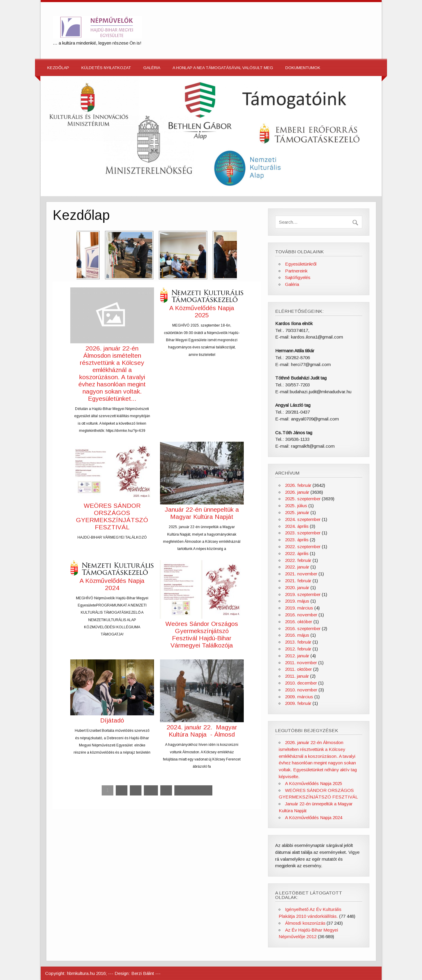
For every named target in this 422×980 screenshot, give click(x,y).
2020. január (297, 587)
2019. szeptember (303, 594)
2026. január (297, 492)
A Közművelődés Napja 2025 (202, 311)
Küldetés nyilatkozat (106, 68)
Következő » (193, 790)
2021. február (298, 581)
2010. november (301, 690)
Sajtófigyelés (298, 277)
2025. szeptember (303, 499)
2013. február (298, 642)
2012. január (297, 656)
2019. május (297, 601)
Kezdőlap (58, 68)
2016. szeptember (303, 628)
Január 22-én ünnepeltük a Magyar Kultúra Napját (202, 513)
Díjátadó (112, 720)
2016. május (297, 635)
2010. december (301, 683)
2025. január (297, 512)
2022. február (298, 560)
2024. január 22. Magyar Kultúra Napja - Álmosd (202, 731)
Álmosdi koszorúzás (305, 923)
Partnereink (296, 271)
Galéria (152, 68)
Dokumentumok (303, 68)
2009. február (298, 703)
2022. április (297, 553)
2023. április (297, 540)
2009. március (299, 697)
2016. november (301, 615)
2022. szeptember (303, 547)
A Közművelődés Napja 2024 (112, 584)
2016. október (299, 622)
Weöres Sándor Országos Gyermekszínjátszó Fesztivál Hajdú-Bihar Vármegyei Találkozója (202, 634)
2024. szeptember (303, 519)
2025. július (296, 506)
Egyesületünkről (301, 264)
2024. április (297, 526)
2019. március (299, 608)
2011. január (297, 676)
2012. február (298, 649)
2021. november (301, 574)
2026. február (298, 485)
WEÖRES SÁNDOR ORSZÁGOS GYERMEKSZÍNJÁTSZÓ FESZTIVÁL (112, 516)
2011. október (298, 669)
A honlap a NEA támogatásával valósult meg (223, 68)
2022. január (297, 567)
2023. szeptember (303, 533)
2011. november (301, 663)
